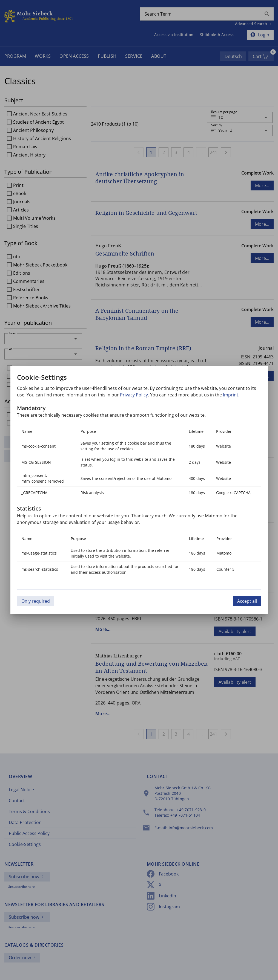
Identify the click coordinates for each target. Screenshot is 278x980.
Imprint (231, 395)
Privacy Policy (134, 395)
